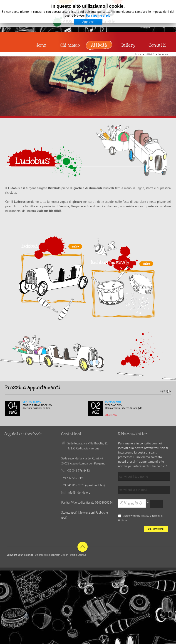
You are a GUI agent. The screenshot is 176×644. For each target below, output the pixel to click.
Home (138, 54)
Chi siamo (70, 45)
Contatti (157, 45)
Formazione (113, 402)
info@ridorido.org (79, 493)
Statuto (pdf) (69, 513)
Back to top (83, 547)
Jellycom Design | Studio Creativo (69, 555)
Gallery (128, 45)
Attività (150, 54)
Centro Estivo (32, 402)
